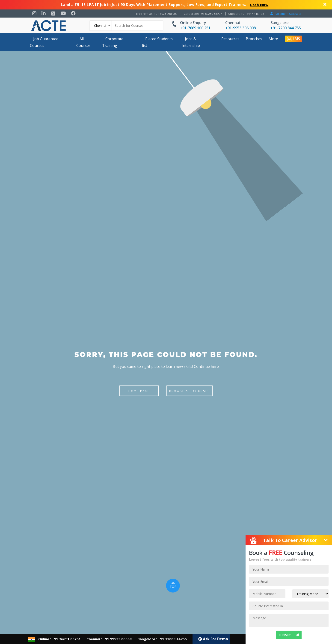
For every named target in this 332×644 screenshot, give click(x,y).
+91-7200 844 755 (286, 28)
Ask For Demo (213, 639)
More (273, 39)
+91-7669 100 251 (195, 28)
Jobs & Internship (191, 42)
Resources (230, 39)
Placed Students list (157, 42)
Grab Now (259, 5)
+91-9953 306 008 (240, 28)
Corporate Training (113, 42)
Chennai (233, 23)
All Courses (83, 42)
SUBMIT (289, 635)
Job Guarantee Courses (44, 42)
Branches (254, 39)
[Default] (101, 26)
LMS (293, 39)
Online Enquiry (193, 23)
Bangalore (280, 23)
